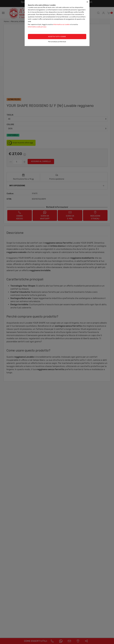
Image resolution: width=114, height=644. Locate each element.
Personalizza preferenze (57, 42)
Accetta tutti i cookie (57, 37)
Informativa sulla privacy (37, 27)
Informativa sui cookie (61, 24)
